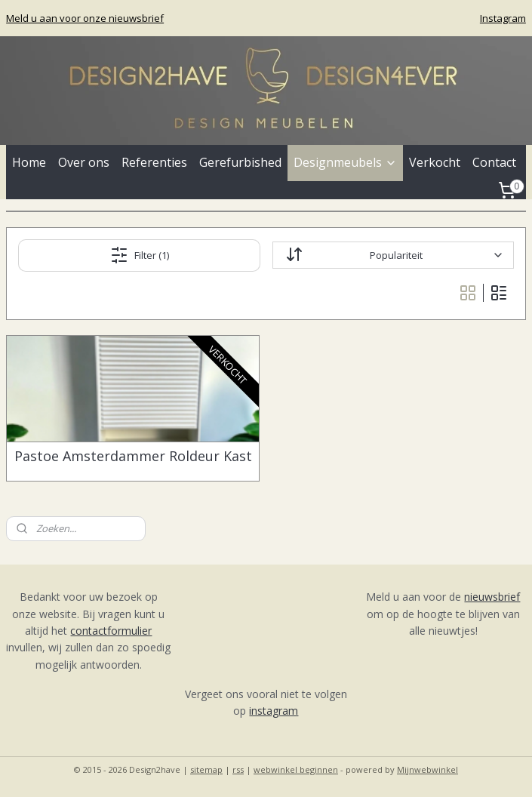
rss (238, 769)
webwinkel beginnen (296, 769)
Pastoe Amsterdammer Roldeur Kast (133, 457)
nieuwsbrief (492, 597)
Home (29, 162)
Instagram (503, 18)
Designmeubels (345, 162)
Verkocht (435, 162)
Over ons (84, 162)
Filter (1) (140, 255)
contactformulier (111, 631)
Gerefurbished (240, 162)
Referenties (154, 162)
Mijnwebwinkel (427, 769)
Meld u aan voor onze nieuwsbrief (85, 18)
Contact (494, 162)
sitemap (206, 769)
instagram (274, 711)
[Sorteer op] (393, 255)
